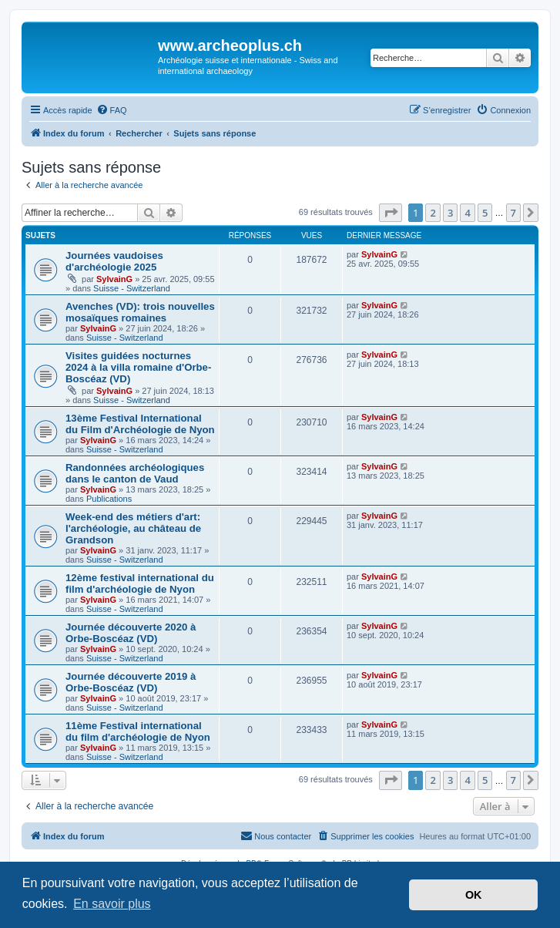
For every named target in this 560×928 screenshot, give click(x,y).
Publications (109, 499)
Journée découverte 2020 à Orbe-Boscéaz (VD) (131, 633)
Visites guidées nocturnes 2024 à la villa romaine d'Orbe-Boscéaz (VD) (138, 367)
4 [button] (467, 213)
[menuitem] (112, 110)
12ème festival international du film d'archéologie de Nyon (140, 583)
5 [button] (485, 213)
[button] (391, 213)
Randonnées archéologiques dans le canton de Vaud (135, 473)
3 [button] (450, 213)
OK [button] (474, 895)
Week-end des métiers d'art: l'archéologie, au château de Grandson (133, 528)
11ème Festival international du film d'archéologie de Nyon (138, 731)
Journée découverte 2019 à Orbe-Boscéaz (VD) (131, 682)
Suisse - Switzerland (132, 288)
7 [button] (513, 213)
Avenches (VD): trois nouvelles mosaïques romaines (140, 312)
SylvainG (114, 279)
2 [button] (433, 213)
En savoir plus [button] (112, 904)
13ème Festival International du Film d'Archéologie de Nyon (140, 424)
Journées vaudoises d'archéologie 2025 (114, 261)
